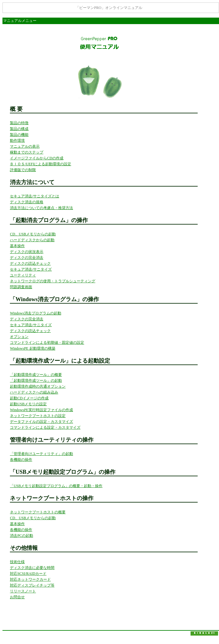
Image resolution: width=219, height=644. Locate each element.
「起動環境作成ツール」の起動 (36, 381)
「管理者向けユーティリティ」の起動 (41, 454)
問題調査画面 (21, 287)
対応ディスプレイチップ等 (32, 585)
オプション (19, 337)
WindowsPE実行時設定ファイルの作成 (41, 410)
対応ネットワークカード (30, 579)
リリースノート (23, 591)
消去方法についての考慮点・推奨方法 (41, 208)
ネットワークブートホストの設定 (38, 416)
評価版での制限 (23, 170)
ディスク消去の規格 (27, 202)
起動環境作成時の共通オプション (38, 386)
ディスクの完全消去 (27, 258)
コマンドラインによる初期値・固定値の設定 (47, 343)
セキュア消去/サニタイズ (31, 269)
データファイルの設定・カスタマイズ (41, 422)
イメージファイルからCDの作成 (37, 158)
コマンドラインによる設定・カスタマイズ (45, 427)
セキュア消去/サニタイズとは (34, 196)
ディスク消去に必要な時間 (32, 568)
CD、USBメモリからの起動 (33, 234)
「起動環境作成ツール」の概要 (36, 375)
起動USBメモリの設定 (28, 404)
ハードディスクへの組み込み (34, 392)
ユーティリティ (23, 275)
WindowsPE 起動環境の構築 (33, 348)
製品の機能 (19, 135)
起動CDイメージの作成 (29, 398)
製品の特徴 (19, 123)
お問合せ (17, 597)
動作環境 (17, 141)
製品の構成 (19, 129)
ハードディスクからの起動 (32, 240)
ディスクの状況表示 (27, 252)
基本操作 (17, 246)
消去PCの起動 (21, 536)
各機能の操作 (21, 460)
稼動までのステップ (27, 152)
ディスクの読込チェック (30, 263)
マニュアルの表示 (25, 146)
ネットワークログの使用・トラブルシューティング (53, 281)
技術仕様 (17, 562)
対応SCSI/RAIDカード (28, 574)
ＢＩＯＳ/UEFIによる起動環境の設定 (41, 164)
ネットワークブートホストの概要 (38, 512)
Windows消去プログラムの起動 (36, 313)
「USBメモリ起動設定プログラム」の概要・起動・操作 (56, 486)
